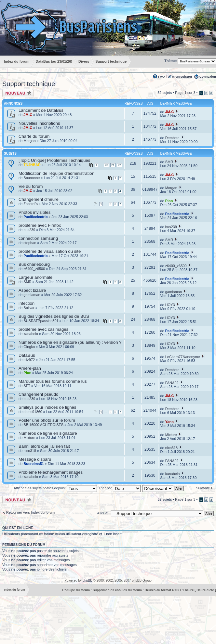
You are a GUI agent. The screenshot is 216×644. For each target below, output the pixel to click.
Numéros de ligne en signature (48, 433)
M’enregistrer (182, 77)
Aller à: (103, 513)
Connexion (208, 77)
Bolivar (29, 308)
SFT (27, 386)
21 (113, 165)
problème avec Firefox (40, 225)
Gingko (29, 347)
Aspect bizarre (32, 290)
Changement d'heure (39, 199)
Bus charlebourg (34, 264)
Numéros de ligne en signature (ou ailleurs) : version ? (70, 342)
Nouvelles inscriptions (39, 123)
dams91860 (33, 412)
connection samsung (38, 238)
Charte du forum (34, 136)
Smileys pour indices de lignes (47, 407)
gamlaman (32, 295)
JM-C (28, 115)
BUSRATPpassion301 (41, 321)
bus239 (29, 230)
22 (119, 165)
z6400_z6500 (34, 269)
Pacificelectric (35, 217)
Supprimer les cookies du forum (117, 590)
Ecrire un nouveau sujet (18, 93)
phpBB (88, 580)
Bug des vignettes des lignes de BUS (54, 316)
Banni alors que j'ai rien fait (44, 446)
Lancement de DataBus (41, 110)
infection (27, 303)
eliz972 (29, 360)
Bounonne (32, 178)
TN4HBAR (32, 165)
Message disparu (35, 459)
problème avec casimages (43, 329)
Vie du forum (31, 186)
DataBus (27, 355)
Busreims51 (34, 464)
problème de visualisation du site (50, 251)
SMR (169, 162)
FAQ (161, 77)
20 (106, 165)
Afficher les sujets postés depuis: (55, 488)
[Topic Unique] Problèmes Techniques (54, 160)
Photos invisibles (34, 212)
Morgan (29, 141)
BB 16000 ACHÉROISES (43, 425)
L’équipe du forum (76, 590)
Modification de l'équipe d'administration (56, 173)
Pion (169, 201)
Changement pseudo (38, 394)
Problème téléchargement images (51, 472)
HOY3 (170, 305)
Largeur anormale (35, 277)
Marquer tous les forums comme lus (53, 381)
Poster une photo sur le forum (47, 420)
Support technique (29, 84)
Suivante (203, 488)
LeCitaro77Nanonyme (183, 357)
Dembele (172, 138)
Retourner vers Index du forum (30, 512)
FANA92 (172, 383)
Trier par (120, 488)
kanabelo (31, 334)
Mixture (29, 438)
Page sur (185, 93)
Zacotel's (31, 204)
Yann (169, 422)
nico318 (30, 451)
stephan (30, 243)
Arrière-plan (30, 368)
